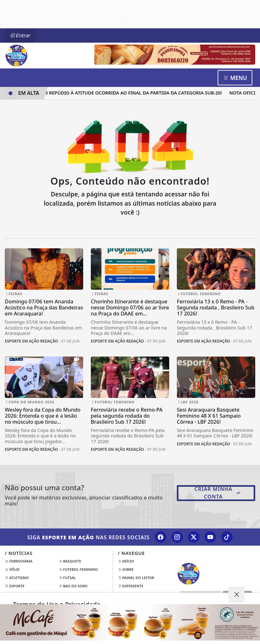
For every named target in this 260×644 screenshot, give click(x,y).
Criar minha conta (218, 493)
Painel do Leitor (136, 578)
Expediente (131, 586)
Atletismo (17, 578)
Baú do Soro (73, 586)
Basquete (70, 561)
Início (126, 561)
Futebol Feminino (78, 569)
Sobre (126, 569)
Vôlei (12, 569)
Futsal (67, 578)
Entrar (20, 35)
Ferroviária (19, 561)
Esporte (15, 586)
